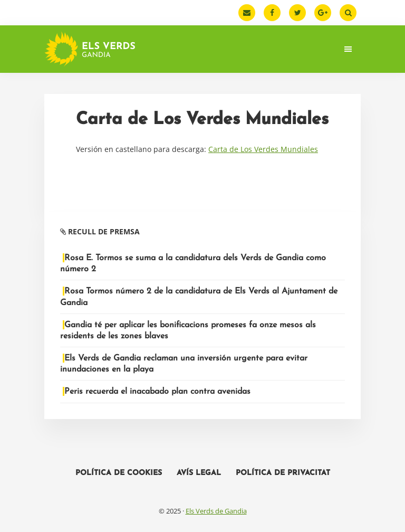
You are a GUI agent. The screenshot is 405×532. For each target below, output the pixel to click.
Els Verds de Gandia (216, 511)
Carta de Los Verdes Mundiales (263, 149)
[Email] (247, 13)
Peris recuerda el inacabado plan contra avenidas (157, 392)
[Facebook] (272, 13)
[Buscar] (348, 13)
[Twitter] (297, 13)
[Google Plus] (323, 13)
